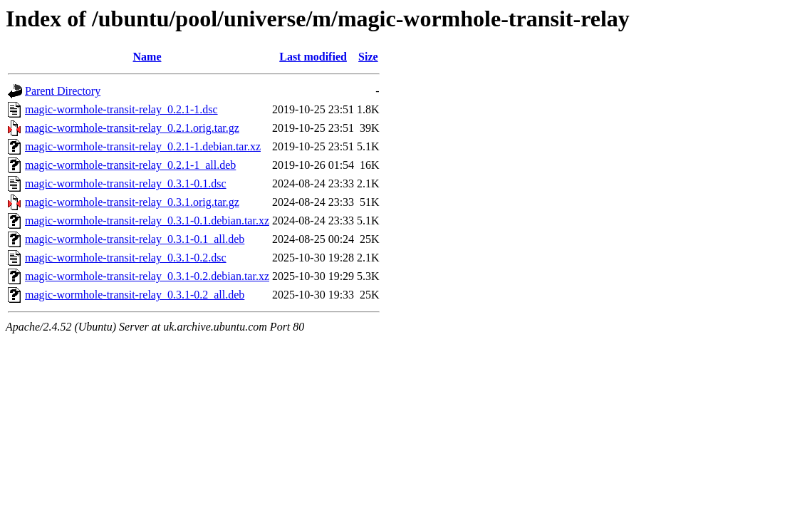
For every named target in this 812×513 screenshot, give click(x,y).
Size (368, 57)
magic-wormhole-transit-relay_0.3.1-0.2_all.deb (135, 295)
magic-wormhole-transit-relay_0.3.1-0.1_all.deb (135, 239)
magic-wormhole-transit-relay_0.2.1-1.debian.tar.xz (143, 146)
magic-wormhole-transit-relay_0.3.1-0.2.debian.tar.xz (147, 276)
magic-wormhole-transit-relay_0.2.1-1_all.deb (130, 165)
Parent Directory (63, 91)
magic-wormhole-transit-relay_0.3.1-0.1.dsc (126, 183)
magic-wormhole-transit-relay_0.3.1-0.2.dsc (126, 258)
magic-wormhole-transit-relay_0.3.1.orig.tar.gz (132, 202)
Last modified (313, 57)
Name (147, 57)
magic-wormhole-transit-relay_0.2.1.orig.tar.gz (132, 128)
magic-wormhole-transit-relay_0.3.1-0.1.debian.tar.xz (147, 221)
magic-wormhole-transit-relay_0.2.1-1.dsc (121, 109)
